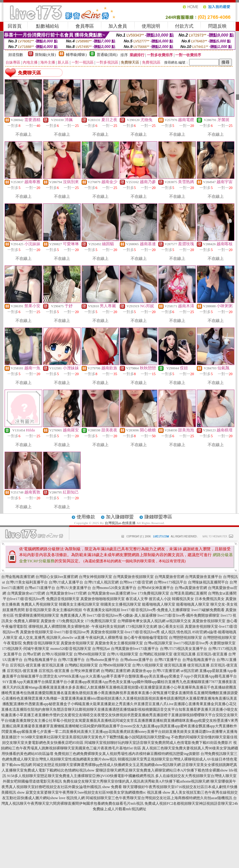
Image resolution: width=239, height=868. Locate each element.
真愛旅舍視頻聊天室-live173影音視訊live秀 (55, 632)
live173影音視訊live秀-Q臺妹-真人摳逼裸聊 (122, 615)
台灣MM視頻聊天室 (90, 654)
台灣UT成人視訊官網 (101, 582)
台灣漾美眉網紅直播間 (188, 593)
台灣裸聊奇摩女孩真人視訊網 (141, 621)
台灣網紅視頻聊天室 (156, 654)
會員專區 (85, 26)
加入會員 (118, 26)
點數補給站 (48, 26)
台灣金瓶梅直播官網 (18, 577)
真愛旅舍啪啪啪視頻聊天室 (103, 599)
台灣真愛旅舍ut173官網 (26, 593)
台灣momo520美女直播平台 (114, 588)
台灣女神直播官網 (85, 671)
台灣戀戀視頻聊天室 (185, 638)
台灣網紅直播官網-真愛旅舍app (126, 671)
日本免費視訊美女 (210, 599)
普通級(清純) (107, 55)
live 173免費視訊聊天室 (150, 593)
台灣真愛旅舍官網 (169, 577)
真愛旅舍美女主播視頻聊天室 (119, 643)
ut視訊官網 (189, 671)
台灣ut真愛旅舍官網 (191, 588)
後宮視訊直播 (184, 654)
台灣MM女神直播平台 (155, 588)
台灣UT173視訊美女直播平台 (184, 649)
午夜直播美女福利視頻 (102, 610)
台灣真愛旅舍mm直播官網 (109, 593)
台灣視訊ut (101, 649)
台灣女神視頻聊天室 (95, 577)
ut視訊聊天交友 (179, 621)
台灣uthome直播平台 (103, 660)
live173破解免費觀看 (208, 610)
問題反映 (217, 26)
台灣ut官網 (32, 654)
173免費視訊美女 (70, 621)
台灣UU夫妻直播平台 (73, 588)
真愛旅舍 (48, 621)
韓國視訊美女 (183, 599)
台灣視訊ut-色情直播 (120, 523)
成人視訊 (168, 632)
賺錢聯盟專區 (158, 517)
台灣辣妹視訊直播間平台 (208, 582)
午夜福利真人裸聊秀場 (104, 638)
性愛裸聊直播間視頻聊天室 (37, 615)
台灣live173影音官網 (136, 582)
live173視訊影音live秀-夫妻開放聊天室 (205, 643)
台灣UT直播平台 (71, 660)
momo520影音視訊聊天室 (71, 649)
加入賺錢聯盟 (120, 517)
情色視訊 (184, 632)
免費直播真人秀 (73, 615)
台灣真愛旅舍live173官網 (66, 593)
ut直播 (80, 638)
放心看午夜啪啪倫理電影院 (146, 638)
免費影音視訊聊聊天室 (41, 643)
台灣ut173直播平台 (40, 588)
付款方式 (184, 26)
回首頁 (15, 26)
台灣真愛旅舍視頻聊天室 (133, 577)
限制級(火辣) (46, 55)
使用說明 (151, 26)
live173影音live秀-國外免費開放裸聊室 (188, 615)
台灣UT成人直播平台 (66, 582)
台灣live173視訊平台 (170, 582)
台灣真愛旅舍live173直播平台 (135, 649)
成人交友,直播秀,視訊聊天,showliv (46, 638)
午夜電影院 (13, 643)
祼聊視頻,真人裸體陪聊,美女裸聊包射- (59, 626)
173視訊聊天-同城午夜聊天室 (26, 649)
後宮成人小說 (160, 599)
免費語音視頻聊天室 (63, 599)
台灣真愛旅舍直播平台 (204, 577)
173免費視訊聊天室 (101, 621)
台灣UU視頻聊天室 (57, 654)
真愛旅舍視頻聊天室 (209, 621)
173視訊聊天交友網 (141, 626)
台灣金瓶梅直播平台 (40, 660)
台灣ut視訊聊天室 (158, 643)
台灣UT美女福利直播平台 (27, 582)
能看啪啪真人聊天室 (159, 604)
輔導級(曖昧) (76, 55)
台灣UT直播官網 (166, 671)
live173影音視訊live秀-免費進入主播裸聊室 (156, 610)
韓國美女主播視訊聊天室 (79, 604)
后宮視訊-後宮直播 (212, 654)
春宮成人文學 (137, 599)
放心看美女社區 (171, 626)
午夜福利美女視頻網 (108, 626)
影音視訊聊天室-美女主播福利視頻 (54, 610)
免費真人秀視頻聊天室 (39, 604)
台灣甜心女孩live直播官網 (57, 577)
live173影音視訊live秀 (28, 599)
